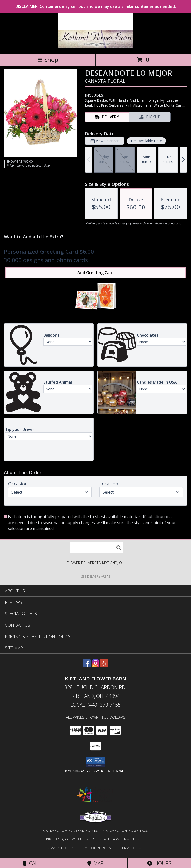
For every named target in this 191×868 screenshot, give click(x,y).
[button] (96, 762)
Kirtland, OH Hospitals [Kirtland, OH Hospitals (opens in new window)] (125, 830)
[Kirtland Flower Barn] (96, 46)
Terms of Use (133, 848)
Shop (48, 59)
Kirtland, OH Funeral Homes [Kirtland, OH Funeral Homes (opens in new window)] (70, 830)
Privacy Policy (60, 848)
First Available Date (146, 141)
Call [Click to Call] (32, 863)
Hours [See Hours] (159, 863)
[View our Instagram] (95, 666)
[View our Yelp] (104, 666)
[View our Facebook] (87, 666)
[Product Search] (96, 548)
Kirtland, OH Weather (67, 839)
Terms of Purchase (97, 848)
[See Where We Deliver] (95, 576)
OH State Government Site (119, 839)
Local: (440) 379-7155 (95, 705)
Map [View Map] (95, 863)
